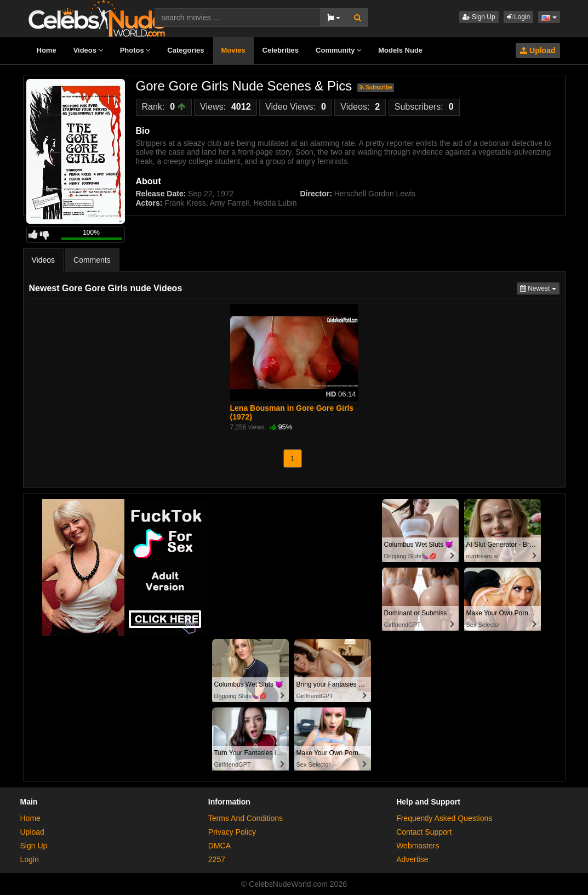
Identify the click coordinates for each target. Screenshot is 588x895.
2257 (217, 859)
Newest (540, 288)
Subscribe (376, 87)
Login (519, 17)
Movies (233, 50)
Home (47, 50)
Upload (538, 50)
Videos (88, 50)
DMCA (219, 846)
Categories (185, 50)
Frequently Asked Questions (444, 818)
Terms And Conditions (246, 818)
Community (338, 50)
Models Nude (400, 50)
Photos (135, 50)
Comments (92, 260)
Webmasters (418, 846)
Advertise (412, 859)
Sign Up (479, 17)
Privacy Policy (232, 832)
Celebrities (281, 50)
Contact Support (424, 832)
